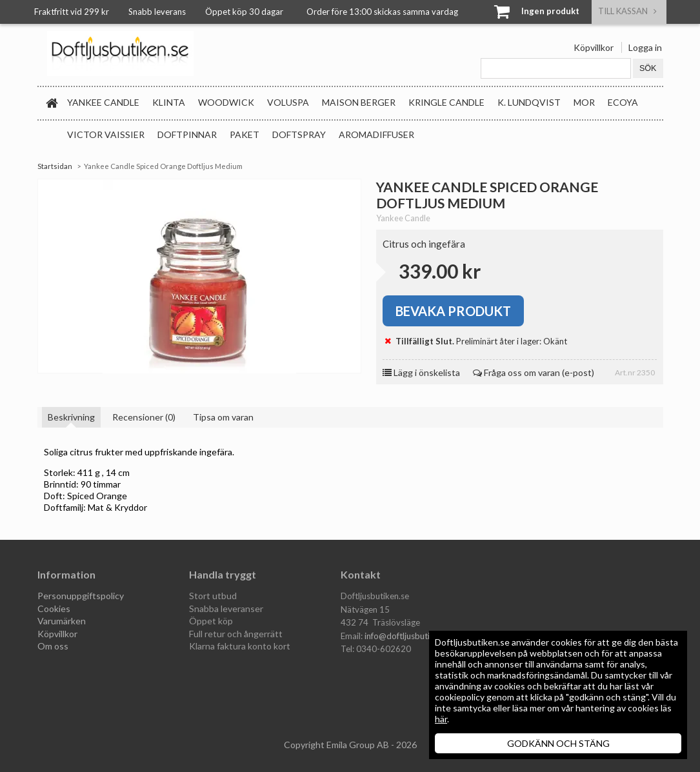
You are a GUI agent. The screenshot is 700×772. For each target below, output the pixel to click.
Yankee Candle (103, 102)
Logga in (645, 47)
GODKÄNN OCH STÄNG (558, 743)
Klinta (169, 102)
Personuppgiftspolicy (81, 596)
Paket (245, 134)
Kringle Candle (446, 102)
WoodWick (226, 102)
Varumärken (62, 621)
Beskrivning (71, 417)
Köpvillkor (594, 47)
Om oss (53, 646)
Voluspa (288, 102)
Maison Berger (359, 102)
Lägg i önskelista (421, 372)
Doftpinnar (187, 134)
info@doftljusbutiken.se (409, 636)
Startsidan (55, 166)
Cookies (54, 609)
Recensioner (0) (144, 417)
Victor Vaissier (106, 134)
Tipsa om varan (223, 417)
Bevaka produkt (453, 311)
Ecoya (623, 102)
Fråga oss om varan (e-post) (534, 372)
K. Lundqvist (529, 102)
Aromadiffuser (376, 134)
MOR (584, 102)
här (441, 719)
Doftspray (299, 134)
